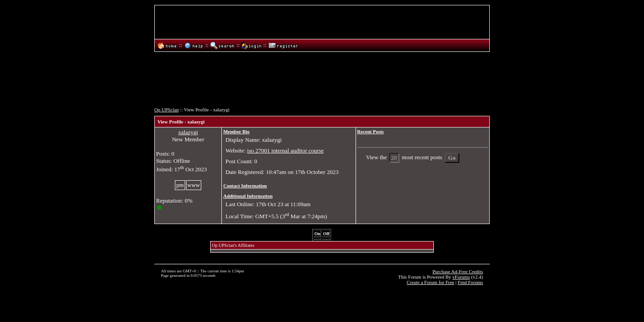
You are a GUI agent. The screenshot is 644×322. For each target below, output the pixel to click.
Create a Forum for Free (430, 282)
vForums (461, 277)
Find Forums (470, 282)
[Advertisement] (322, 82)
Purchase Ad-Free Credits (458, 271)
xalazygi (188, 132)
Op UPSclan (167, 110)
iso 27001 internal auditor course (286, 150)
